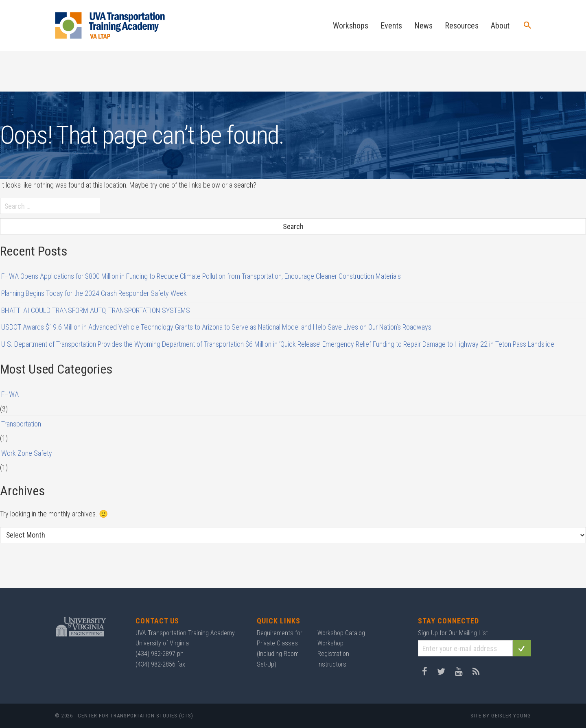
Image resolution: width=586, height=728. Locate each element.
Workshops (351, 26)
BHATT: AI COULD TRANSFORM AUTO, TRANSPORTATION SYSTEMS (96, 310)
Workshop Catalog (341, 633)
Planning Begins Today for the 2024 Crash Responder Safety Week (94, 293)
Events (391, 26)
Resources (462, 26)
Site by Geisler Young (501, 716)
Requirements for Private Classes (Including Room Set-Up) (280, 649)
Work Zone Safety (27, 453)
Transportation (21, 424)
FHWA (10, 394)
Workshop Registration (333, 648)
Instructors (332, 664)
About (500, 26)
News (423, 26)
